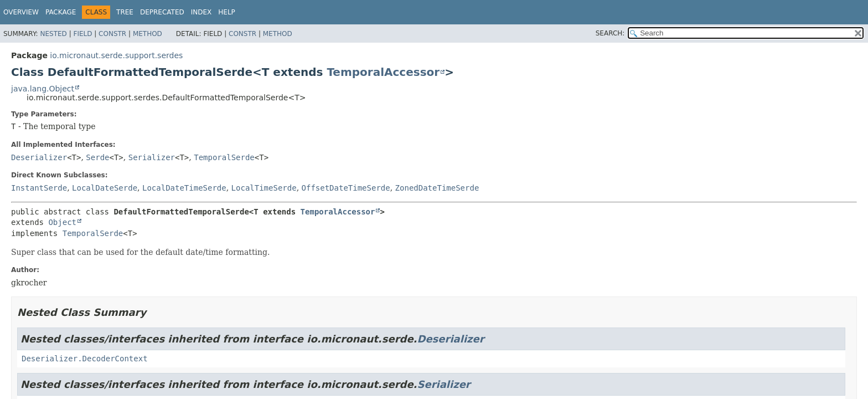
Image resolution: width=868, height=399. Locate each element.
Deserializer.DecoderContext (85, 359)
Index (201, 12)
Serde (97, 157)
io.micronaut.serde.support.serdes (116, 55)
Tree (125, 12)
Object (62, 222)
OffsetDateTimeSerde (346, 188)
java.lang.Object (43, 89)
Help (227, 12)
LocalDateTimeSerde (184, 188)
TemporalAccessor (383, 72)
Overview (21, 12)
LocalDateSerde (105, 188)
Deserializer (39, 157)
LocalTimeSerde (264, 188)
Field (82, 34)
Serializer (152, 157)
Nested (53, 34)
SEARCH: (610, 33)
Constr (112, 34)
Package (61, 12)
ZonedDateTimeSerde (437, 188)
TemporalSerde (224, 157)
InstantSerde (39, 188)
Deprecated (162, 12)
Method (148, 34)
